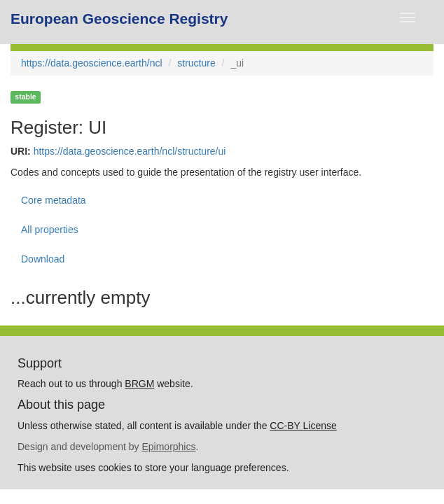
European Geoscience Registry (119, 19)
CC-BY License (303, 426)
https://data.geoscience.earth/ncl (92, 63)
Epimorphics (168, 447)
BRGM (139, 384)
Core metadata (54, 200)
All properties (50, 230)
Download (43, 259)
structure (196, 63)
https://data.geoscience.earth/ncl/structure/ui (130, 151)
